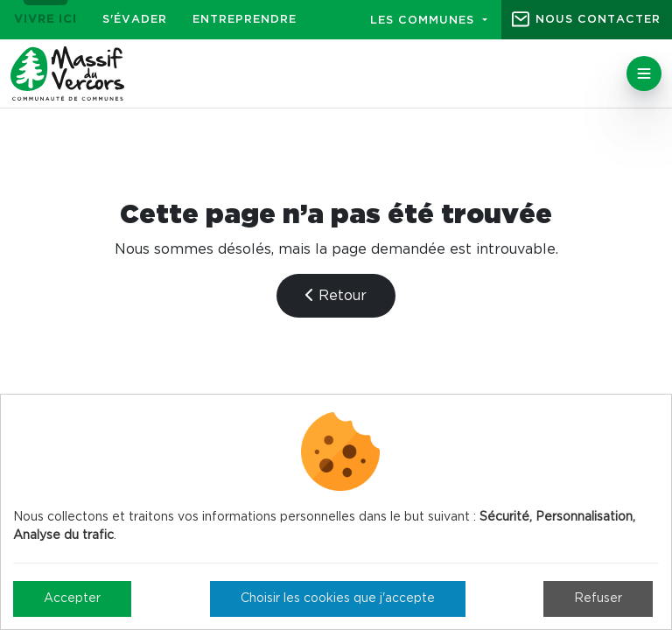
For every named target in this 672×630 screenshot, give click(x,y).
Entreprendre (245, 20)
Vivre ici (45, 20)
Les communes (424, 21)
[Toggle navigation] (644, 73)
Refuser (598, 598)
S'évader (135, 20)
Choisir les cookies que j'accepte (338, 598)
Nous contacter (598, 20)
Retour (336, 295)
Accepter (72, 598)
